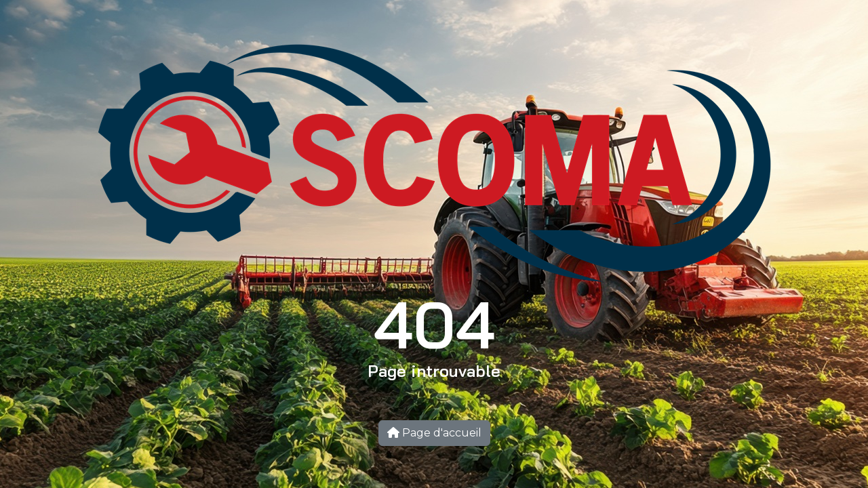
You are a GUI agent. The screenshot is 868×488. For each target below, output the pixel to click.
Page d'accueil (434, 433)
